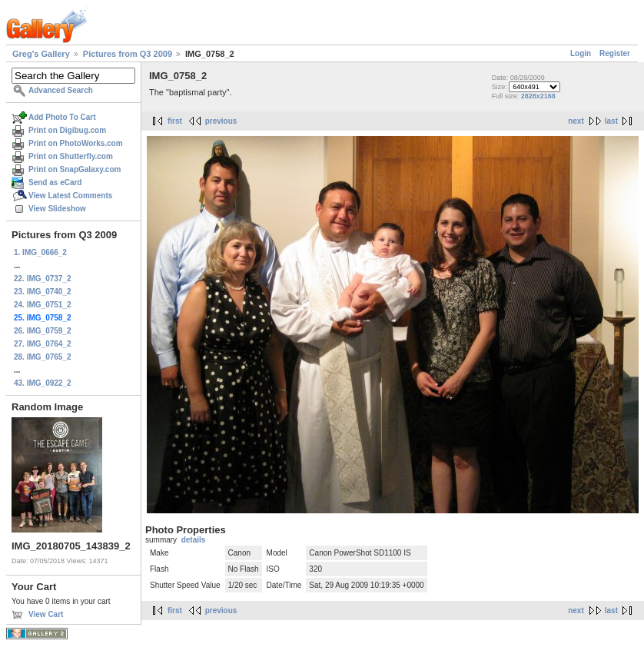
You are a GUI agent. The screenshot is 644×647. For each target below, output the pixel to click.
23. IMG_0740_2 (43, 292)
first (175, 121)
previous (221, 121)
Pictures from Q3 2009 (128, 54)
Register (615, 53)
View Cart (46, 614)
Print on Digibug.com (67, 130)
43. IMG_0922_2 (43, 383)
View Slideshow (57, 209)
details (194, 540)
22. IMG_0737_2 (43, 279)
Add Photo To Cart (62, 117)
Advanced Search (61, 90)
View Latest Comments (70, 196)
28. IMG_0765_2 (43, 357)
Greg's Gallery (41, 54)
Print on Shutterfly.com (71, 156)
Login (581, 53)
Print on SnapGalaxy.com (75, 169)
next (576, 121)
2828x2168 (538, 96)
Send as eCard (55, 182)
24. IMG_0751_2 (43, 305)
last (611, 121)
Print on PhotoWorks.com (76, 143)
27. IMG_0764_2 (43, 344)
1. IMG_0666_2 (40, 252)
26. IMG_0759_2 (43, 331)
